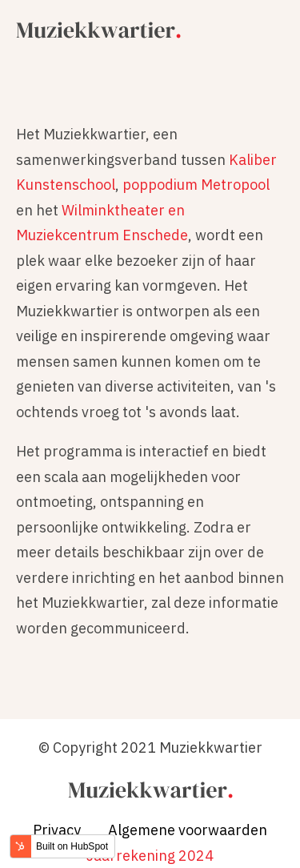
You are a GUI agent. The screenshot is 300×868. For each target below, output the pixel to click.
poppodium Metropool (196, 185)
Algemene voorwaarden (188, 830)
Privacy (57, 830)
